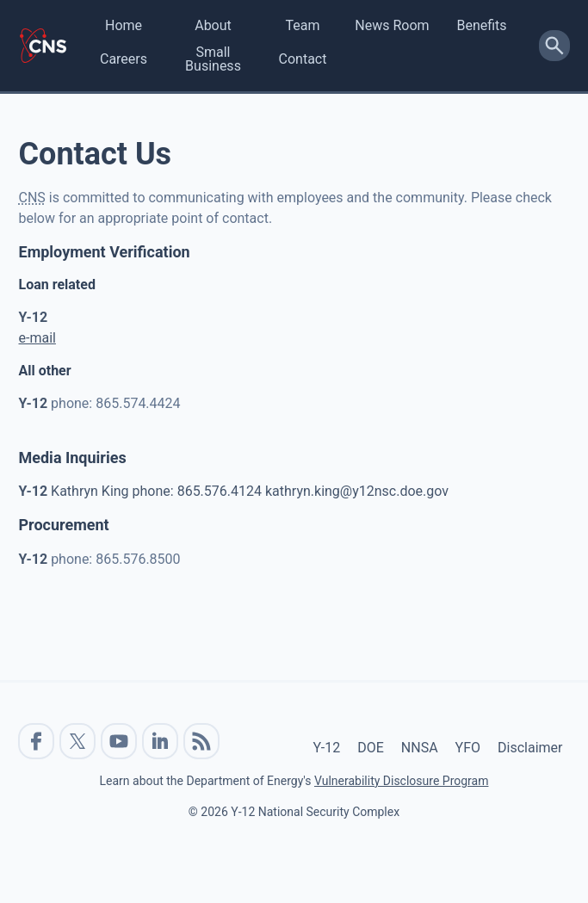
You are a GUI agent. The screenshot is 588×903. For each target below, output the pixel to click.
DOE (371, 748)
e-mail (37, 338)
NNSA (420, 748)
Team (303, 25)
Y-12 (327, 748)
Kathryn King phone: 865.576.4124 (142, 491)
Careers (124, 59)
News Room (392, 25)
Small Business (213, 59)
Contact (303, 59)
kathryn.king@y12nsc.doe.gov (357, 491)
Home (124, 25)
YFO (468, 748)
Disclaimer (530, 748)
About (213, 25)
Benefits (481, 25)
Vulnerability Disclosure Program (401, 781)
